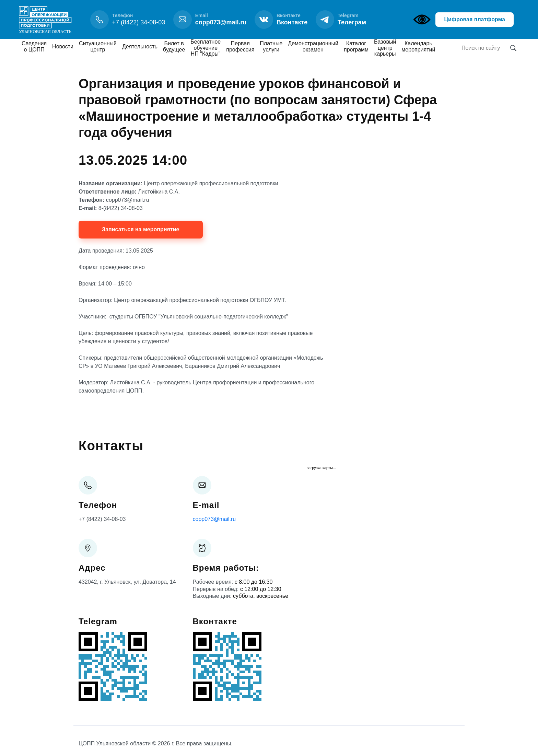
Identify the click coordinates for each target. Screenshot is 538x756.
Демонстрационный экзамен (313, 46)
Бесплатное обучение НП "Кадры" (206, 48)
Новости (63, 46)
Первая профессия (240, 46)
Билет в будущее (174, 46)
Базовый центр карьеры (385, 48)
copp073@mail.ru (214, 519)
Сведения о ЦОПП (34, 46)
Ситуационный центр (98, 46)
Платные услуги (271, 46)
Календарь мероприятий (418, 46)
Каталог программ (356, 46)
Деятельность (140, 46)
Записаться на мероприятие (141, 229)
